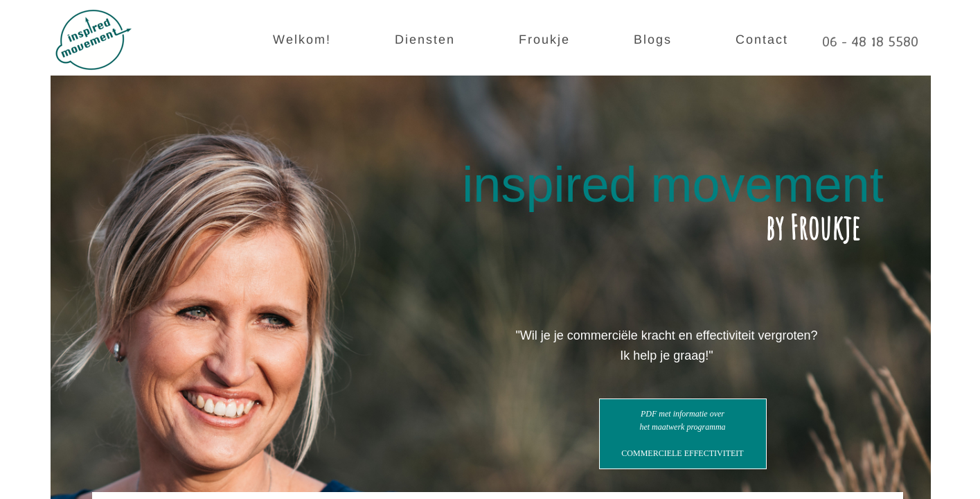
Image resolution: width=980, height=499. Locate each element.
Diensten (425, 40)
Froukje (544, 40)
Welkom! (302, 40)
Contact (762, 40)
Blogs (653, 40)
